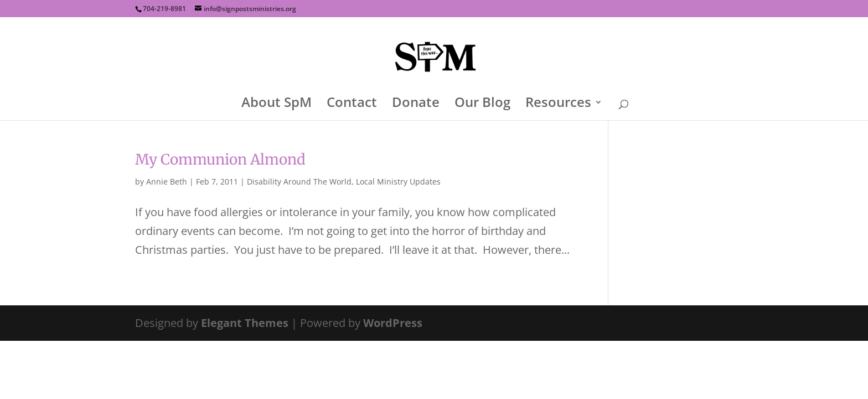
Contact (352, 104)
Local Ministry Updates (398, 181)
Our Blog (482, 104)
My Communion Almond (220, 159)
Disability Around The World (299, 181)
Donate (416, 104)
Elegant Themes (245, 323)
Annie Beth (167, 181)
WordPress (393, 323)
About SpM (277, 104)
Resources (558, 104)
